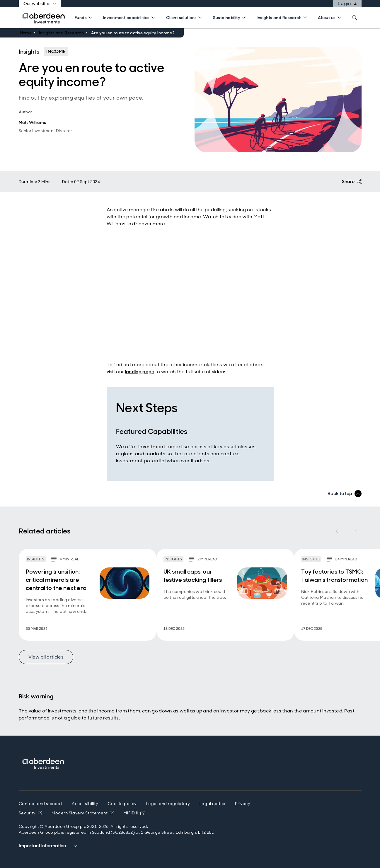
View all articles (46, 657)
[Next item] (356, 531)
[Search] (84, 18)
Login (349, 4)
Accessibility (85, 804)
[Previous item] (337, 531)
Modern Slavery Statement (83, 813)
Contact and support (41, 804)
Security (30, 813)
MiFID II (134, 813)
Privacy (243, 804)
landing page (140, 372)
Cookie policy (122, 804)
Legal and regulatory (168, 804)
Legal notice (213, 804)
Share (352, 181)
